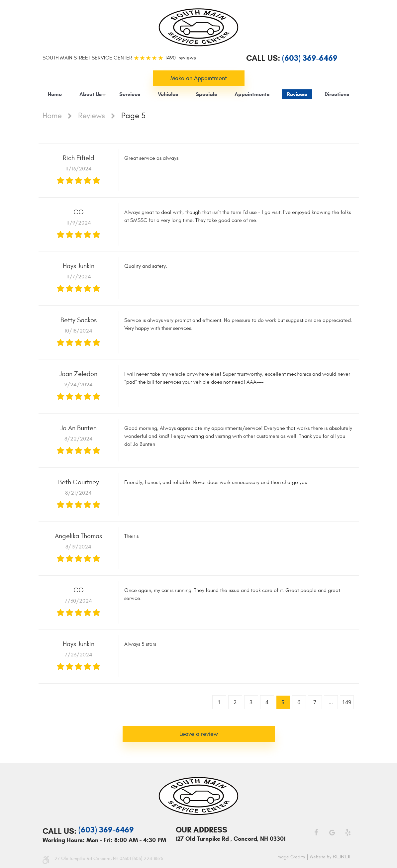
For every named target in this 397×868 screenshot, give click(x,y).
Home (55, 94)
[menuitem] (55, 94)
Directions (337, 94)
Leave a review (199, 734)
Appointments (252, 94)
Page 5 (133, 116)
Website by (331, 857)
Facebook (316, 832)
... (331, 702)
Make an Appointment (199, 78)
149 (347, 702)
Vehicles (168, 94)
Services (130, 94)
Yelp (348, 832)
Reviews (297, 94)
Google (332, 832)
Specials (206, 94)
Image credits (291, 857)
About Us (91, 94)
